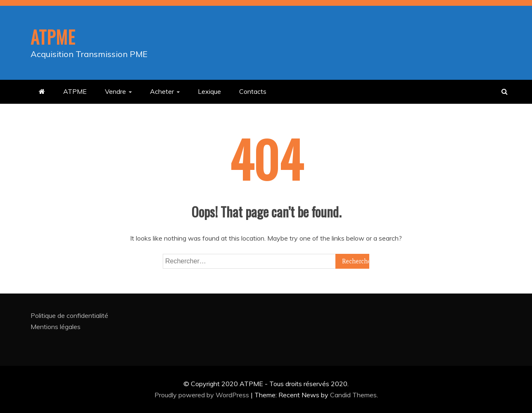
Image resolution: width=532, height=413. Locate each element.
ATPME (53, 37)
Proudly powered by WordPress (203, 395)
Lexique (209, 91)
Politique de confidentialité (69, 315)
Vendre (115, 91)
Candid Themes (353, 395)
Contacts (253, 91)
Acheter (162, 91)
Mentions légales (56, 327)
